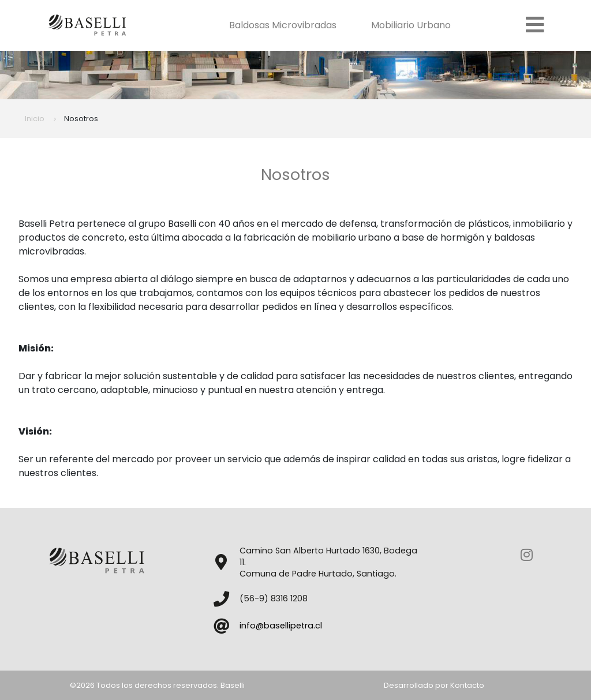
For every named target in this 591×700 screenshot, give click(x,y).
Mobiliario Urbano (414, 25)
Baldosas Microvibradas (286, 25)
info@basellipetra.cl (281, 626)
